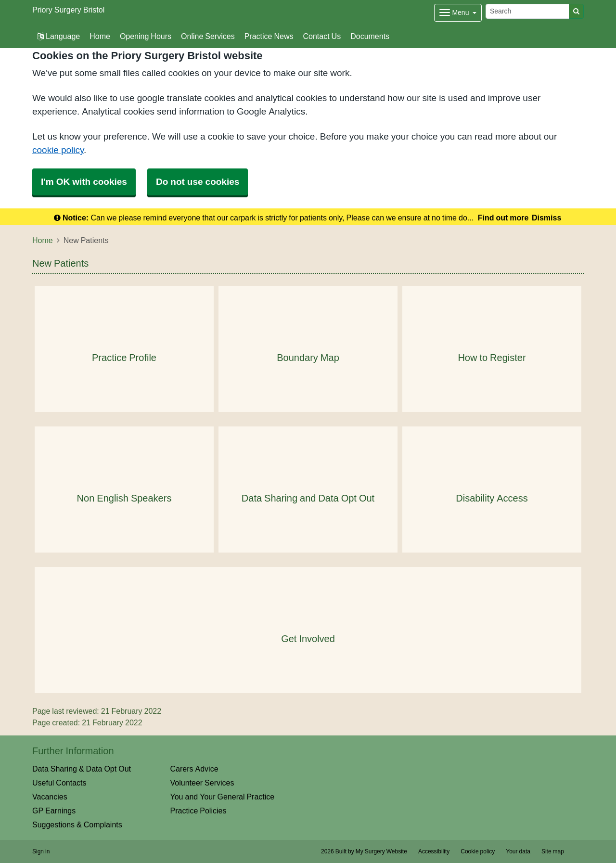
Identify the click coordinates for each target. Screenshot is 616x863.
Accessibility (434, 851)
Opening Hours (146, 36)
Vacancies (50, 797)
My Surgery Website (381, 851)
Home (100, 36)
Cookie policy (478, 851)
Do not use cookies (198, 182)
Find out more (503, 218)
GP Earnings (54, 811)
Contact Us (322, 36)
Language (58, 36)
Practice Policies (199, 811)
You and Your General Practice (223, 797)
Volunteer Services (202, 783)
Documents (370, 36)
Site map (553, 851)
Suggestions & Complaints (77, 824)
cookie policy (58, 150)
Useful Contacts (59, 783)
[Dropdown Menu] (458, 13)
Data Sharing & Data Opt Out (82, 769)
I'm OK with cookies (84, 182)
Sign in (41, 851)
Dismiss (546, 218)
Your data (518, 851)
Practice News (269, 36)
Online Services (208, 36)
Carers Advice (194, 769)
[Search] (527, 11)
